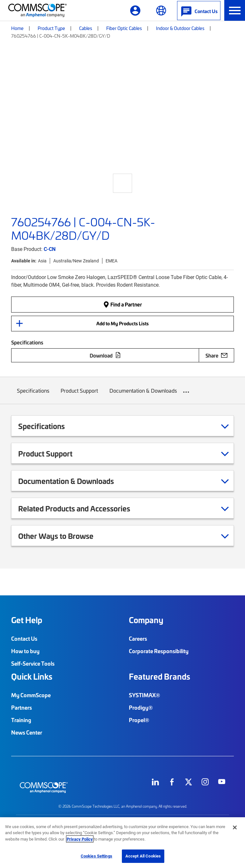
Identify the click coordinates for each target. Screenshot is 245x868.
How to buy (25, 651)
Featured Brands (160, 676)
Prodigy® (141, 707)
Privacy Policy (80, 839)
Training (21, 720)
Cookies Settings (97, 856)
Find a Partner (122, 304)
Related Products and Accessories (82, 508)
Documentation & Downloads (143, 395)
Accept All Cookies (143, 856)
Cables (86, 28)
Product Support (80, 395)
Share (216, 355)
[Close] (235, 827)
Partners (22, 707)
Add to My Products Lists (122, 323)
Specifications (33, 395)
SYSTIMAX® (145, 695)
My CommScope (31, 695)
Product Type (51, 28)
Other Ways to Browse (64, 536)
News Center (27, 732)
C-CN (50, 249)
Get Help (27, 620)
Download (105, 355)
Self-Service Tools (33, 663)
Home (17, 28)
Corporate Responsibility (159, 651)
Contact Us (24, 638)
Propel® (139, 720)
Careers (138, 638)
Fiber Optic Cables (124, 28)
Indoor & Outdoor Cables (180, 28)
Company (146, 620)
